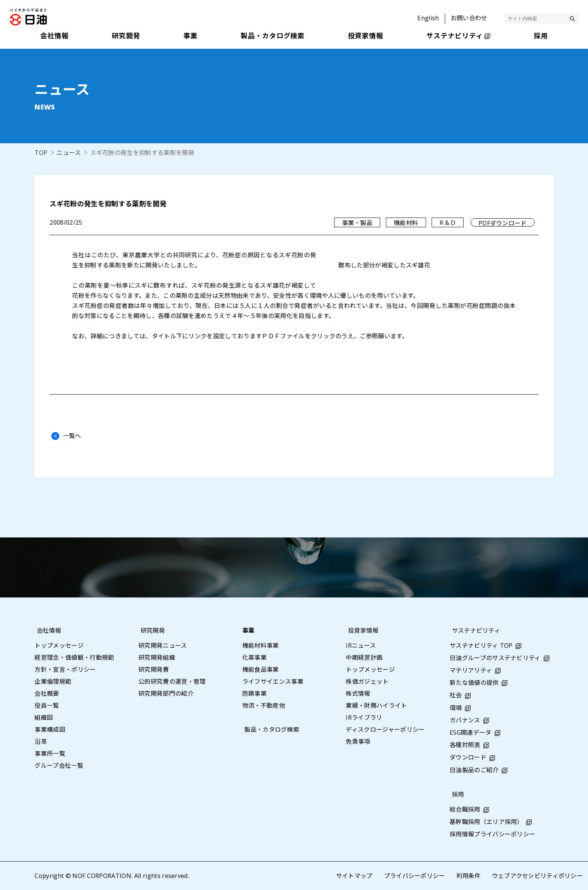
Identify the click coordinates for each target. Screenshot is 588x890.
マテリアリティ (471, 670)
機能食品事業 (261, 669)
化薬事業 (254, 657)
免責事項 (358, 741)
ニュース (69, 153)
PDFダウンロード (503, 223)
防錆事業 (254, 693)
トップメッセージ (59, 645)
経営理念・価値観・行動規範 (74, 657)
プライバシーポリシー (414, 876)
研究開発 (151, 630)
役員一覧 (47, 705)
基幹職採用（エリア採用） (486, 822)
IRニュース (361, 645)
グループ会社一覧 (59, 765)
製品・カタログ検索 (270, 729)
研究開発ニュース (163, 645)
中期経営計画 (364, 657)
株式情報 (358, 693)
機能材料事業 (261, 645)
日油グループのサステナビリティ (495, 658)
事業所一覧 (50, 753)
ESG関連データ (471, 732)
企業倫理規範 (53, 681)
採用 (456, 794)
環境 (456, 708)
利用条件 (468, 876)
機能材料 (406, 223)
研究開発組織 (157, 657)
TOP (41, 153)
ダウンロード (468, 757)
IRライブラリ (364, 717)
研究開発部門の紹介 (166, 693)
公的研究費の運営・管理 (172, 681)
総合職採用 (465, 809)
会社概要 (47, 693)
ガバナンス (465, 720)
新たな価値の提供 (474, 683)
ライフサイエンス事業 (273, 681)
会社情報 (47, 630)
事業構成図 (50, 729)
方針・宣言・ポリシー (65, 669)
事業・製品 (357, 223)
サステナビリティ (474, 630)
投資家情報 (361, 630)
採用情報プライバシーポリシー (492, 834)
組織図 (44, 717)
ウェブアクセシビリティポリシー (537, 876)
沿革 (41, 741)
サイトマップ (354, 876)
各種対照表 (465, 745)
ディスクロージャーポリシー (385, 729)
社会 (456, 695)
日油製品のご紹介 (474, 770)
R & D (448, 223)
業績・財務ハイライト (376, 705)
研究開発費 (154, 669)
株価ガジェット (367, 681)
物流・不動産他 (264, 705)
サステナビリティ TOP (481, 645)
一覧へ (64, 436)
